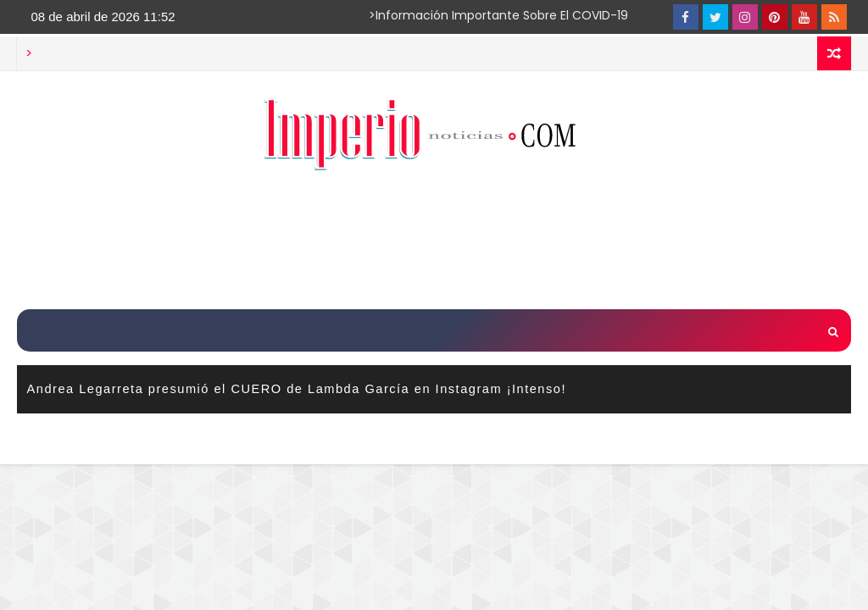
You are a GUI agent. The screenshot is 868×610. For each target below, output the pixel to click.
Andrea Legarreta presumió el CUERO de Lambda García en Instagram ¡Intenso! (297, 389)
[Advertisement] (434, 242)
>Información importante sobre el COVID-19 (432, 15)
